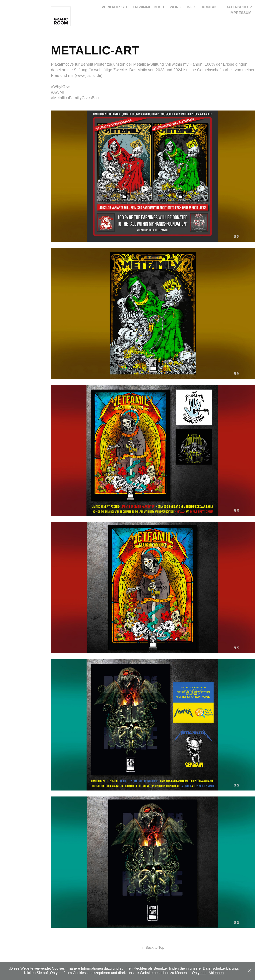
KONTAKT (210, 7)
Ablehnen (216, 973)
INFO (191, 7)
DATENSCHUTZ (239, 7)
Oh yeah (199, 973)
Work (175, 7)
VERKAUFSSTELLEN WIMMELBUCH (133, 7)
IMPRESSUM (241, 13)
